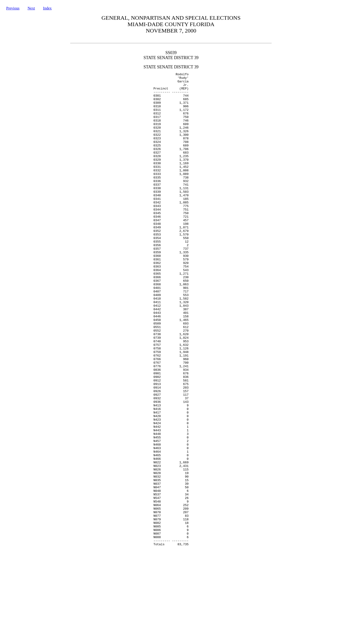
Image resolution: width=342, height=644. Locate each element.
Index (47, 8)
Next (31, 8)
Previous (13, 8)
